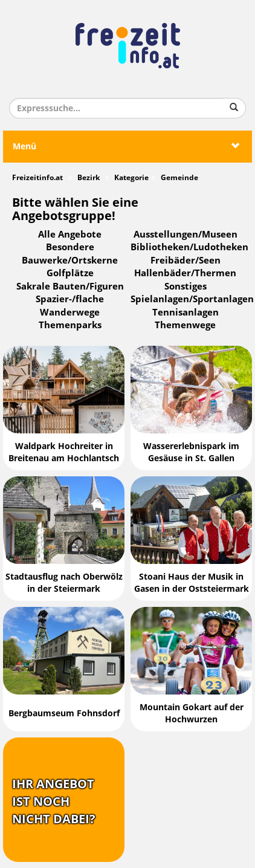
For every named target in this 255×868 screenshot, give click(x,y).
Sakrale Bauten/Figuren (70, 287)
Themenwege (185, 325)
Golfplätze (70, 273)
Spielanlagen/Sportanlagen (192, 299)
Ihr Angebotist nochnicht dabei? (54, 801)
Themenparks (70, 325)
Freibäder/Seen (186, 261)
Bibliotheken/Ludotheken (189, 247)
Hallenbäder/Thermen (185, 273)
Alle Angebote (70, 235)
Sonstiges (186, 287)
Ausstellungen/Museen (186, 235)
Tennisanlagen (186, 313)
